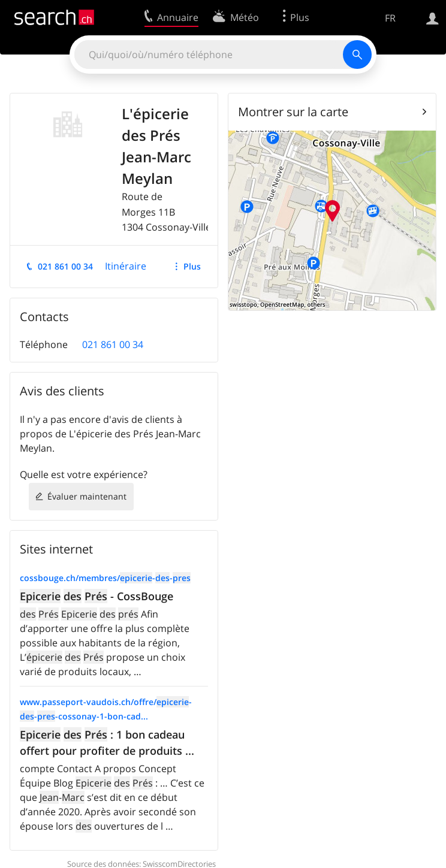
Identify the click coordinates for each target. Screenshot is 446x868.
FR (390, 18)
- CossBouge (97, 596)
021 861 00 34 (65, 266)
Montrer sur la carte (293, 112)
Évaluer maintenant (87, 496)
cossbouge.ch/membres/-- (105, 578)
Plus (192, 266)
